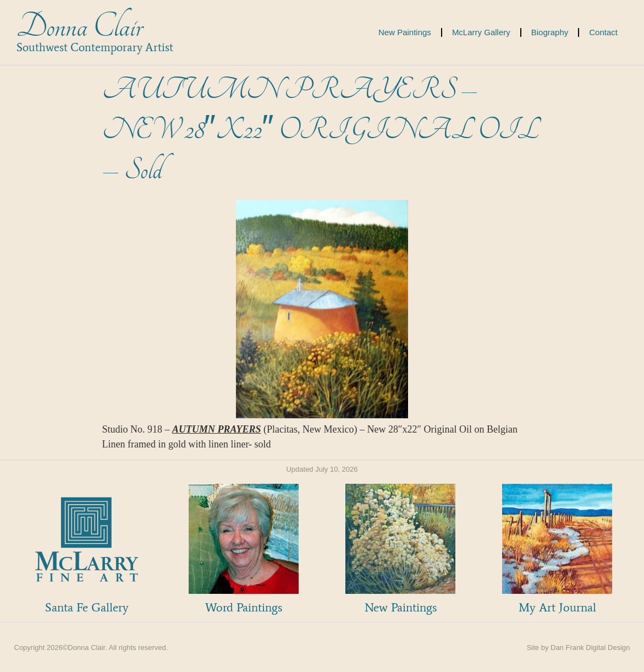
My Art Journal (557, 607)
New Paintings (405, 32)
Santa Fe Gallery (87, 607)
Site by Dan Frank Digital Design (579, 648)
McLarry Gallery (481, 32)
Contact (603, 32)
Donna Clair (79, 27)
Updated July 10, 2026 (322, 469)
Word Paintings (244, 607)
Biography (550, 32)
